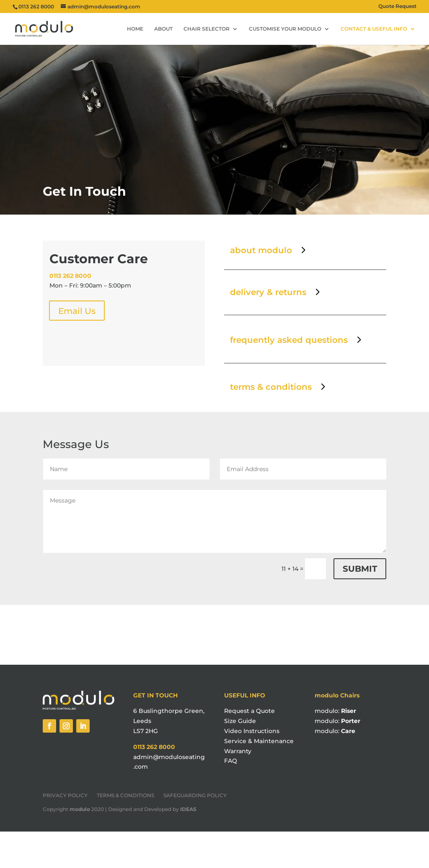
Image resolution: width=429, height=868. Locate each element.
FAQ (231, 761)
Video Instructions (252, 731)
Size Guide (240, 721)
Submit (360, 569)
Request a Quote (249, 711)
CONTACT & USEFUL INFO (374, 29)
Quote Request (397, 6)
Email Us (77, 311)
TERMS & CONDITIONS (125, 795)
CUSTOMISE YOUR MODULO (285, 29)
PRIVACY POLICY (65, 795)
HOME (135, 29)
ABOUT (163, 29)
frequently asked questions (289, 340)
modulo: (335, 711)
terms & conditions (271, 387)
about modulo (261, 250)
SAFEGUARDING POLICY (195, 795)
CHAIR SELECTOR (207, 29)
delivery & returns (268, 292)
